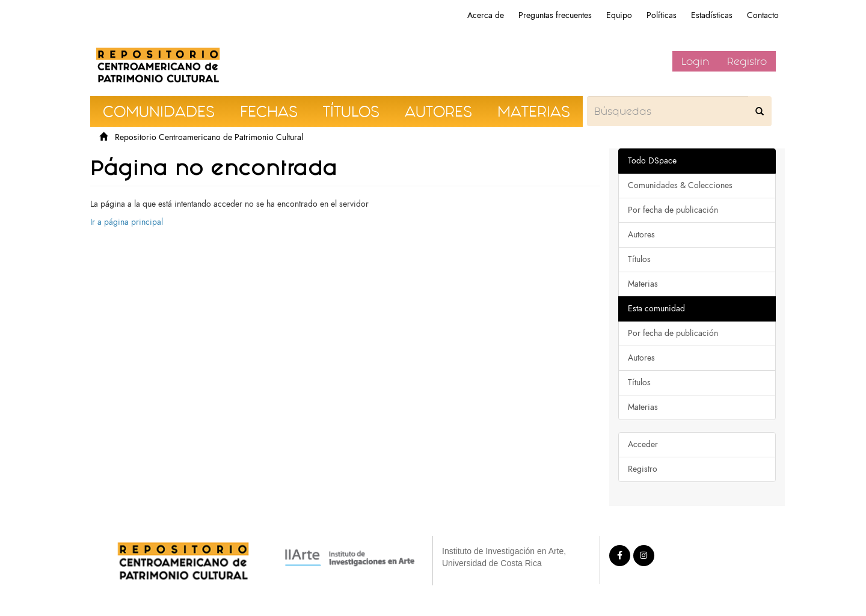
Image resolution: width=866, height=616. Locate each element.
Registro (747, 61)
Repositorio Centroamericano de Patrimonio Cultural (209, 137)
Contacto (763, 15)
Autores (641, 235)
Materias (643, 284)
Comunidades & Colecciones (680, 185)
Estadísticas (712, 15)
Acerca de (486, 15)
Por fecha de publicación (673, 210)
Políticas (662, 15)
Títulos (639, 259)
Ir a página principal (127, 222)
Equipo (619, 15)
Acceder (643, 444)
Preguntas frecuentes (555, 15)
